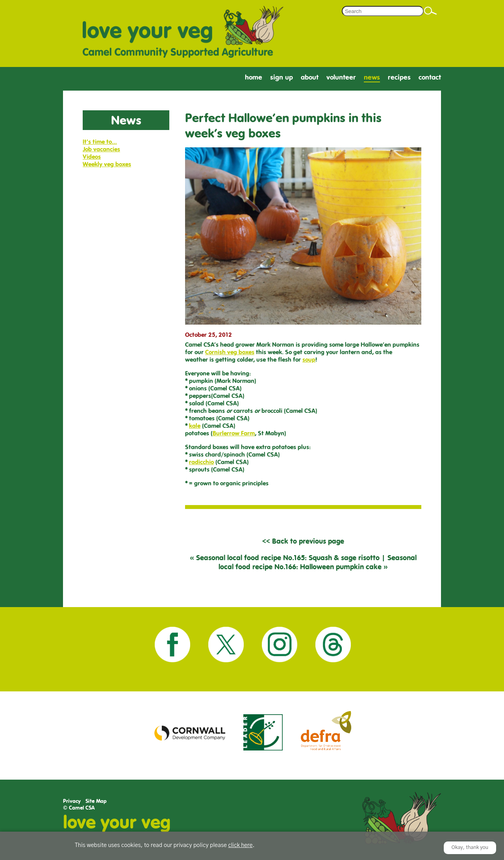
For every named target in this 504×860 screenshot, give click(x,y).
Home (254, 77)
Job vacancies (101, 149)
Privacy (72, 801)
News (372, 77)
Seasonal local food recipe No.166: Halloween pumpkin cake (318, 562)
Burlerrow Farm (234, 433)
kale (195, 426)
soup (309, 359)
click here (240, 845)
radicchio (201, 462)
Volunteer (341, 77)
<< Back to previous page (303, 541)
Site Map (96, 801)
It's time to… (100, 142)
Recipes (399, 77)
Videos (92, 157)
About (310, 77)
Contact (430, 77)
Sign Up (282, 77)
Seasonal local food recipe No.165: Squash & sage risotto (288, 558)
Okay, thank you (470, 848)
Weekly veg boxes (107, 164)
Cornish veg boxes (230, 352)
